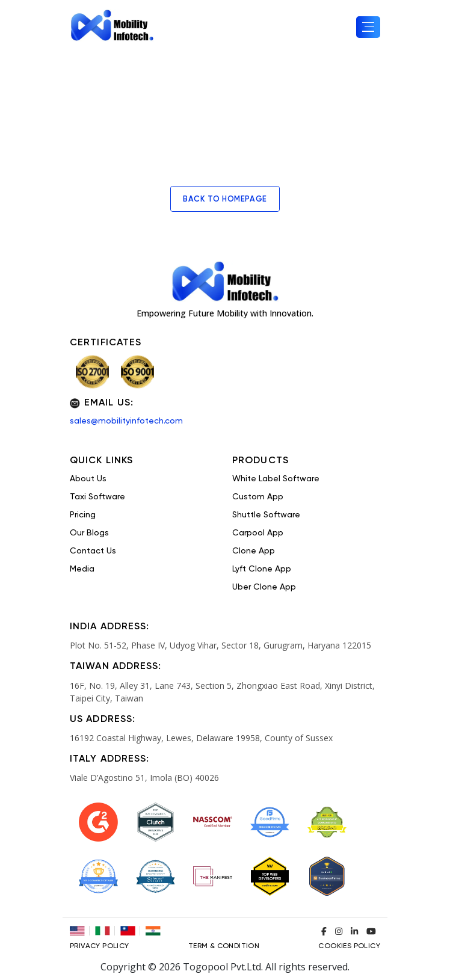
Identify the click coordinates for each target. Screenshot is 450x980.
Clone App (254, 551)
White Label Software (276, 479)
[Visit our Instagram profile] (339, 931)
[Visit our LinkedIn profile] (354, 931)
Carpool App (258, 533)
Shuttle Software (266, 515)
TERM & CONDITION (224, 946)
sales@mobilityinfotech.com (126, 421)
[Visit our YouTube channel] (371, 931)
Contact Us (93, 551)
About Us (88, 479)
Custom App (258, 497)
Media (82, 569)
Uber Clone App (264, 587)
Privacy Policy (100, 946)
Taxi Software (97, 497)
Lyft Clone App (262, 569)
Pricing (83, 515)
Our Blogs (89, 533)
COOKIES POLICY (349, 946)
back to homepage (225, 199)
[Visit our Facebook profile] (324, 931)
